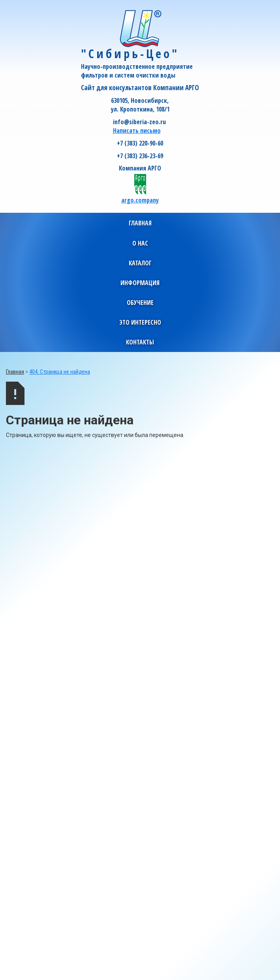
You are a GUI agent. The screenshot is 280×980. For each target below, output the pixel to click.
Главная (140, 223)
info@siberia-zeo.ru (139, 122)
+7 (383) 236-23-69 (140, 156)
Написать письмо (137, 131)
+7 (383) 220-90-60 (140, 143)
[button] (140, 243)
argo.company (140, 200)
